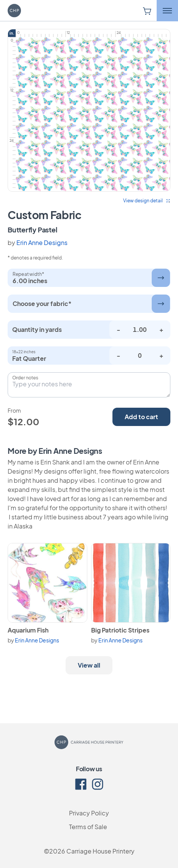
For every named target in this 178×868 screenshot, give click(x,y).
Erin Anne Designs (42, 243)
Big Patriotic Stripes (120, 630)
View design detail (147, 201)
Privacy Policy (89, 813)
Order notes (25, 378)
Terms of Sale (88, 827)
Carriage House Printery (100, 851)
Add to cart (141, 417)
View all (89, 665)
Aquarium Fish (28, 630)
